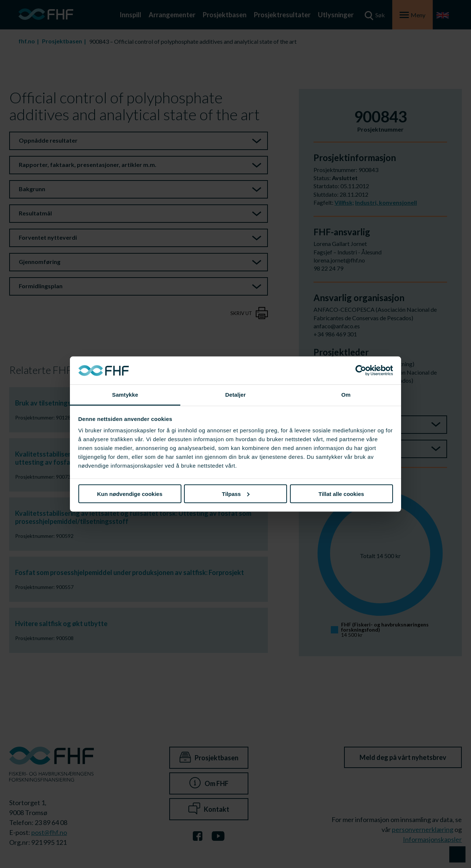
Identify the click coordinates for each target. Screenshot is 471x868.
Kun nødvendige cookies (130, 494)
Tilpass (236, 494)
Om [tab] (346, 395)
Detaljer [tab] (235, 395)
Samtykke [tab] (125, 395)
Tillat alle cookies (341, 494)
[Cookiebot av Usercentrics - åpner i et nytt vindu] (361, 371)
